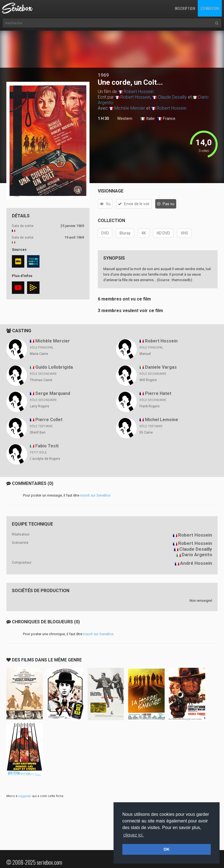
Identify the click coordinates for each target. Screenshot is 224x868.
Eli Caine (146, 432)
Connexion (210, 8)
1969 (103, 75)
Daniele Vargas (161, 367)
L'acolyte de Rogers (45, 459)
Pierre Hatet (158, 393)
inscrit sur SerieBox (95, 495)
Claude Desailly (172, 97)
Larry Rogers (39, 406)
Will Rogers (148, 380)
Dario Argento (197, 555)
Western (125, 118)
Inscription (185, 8)
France (166, 119)
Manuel (145, 354)
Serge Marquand (53, 393)
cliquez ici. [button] (133, 835)
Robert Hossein (139, 92)
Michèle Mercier (130, 108)
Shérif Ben (38, 432)
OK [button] (167, 849)
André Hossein (196, 563)
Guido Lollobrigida (54, 367)
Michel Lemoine (162, 420)
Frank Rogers (150, 406)
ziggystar (25, 796)
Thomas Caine (41, 380)
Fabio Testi (47, 446)
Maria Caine (39, 354)
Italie (148, 119)
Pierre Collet (49, 420)
